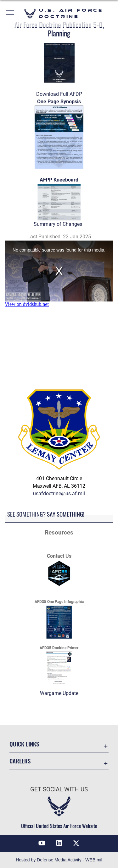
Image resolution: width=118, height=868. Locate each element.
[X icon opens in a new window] (76, 843)
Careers (20, 761)
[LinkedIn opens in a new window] (59, 843)
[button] (10, 13)
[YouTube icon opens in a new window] (42, 843)
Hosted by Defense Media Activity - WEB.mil (59, 860)
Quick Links (24, 744)
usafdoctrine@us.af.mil (59, 494)
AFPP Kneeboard (59, 180)
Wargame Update (59, 693)
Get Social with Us (59, 789)
